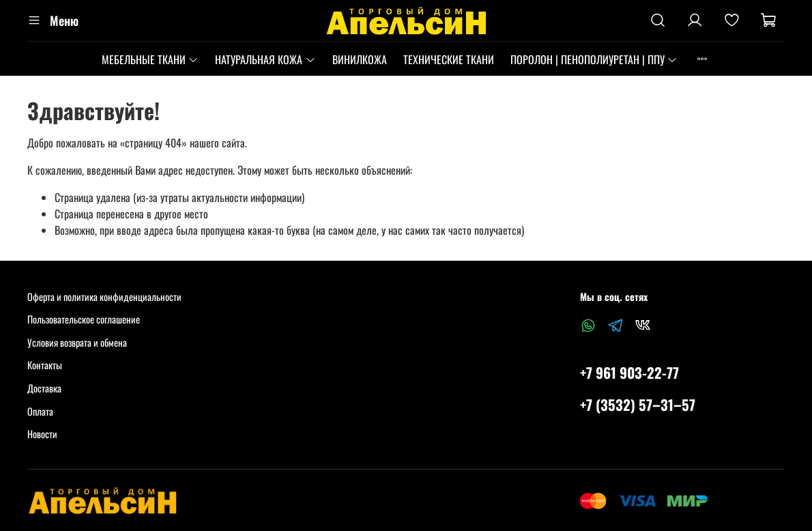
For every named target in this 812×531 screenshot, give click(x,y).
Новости (42, 434)
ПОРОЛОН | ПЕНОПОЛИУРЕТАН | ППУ (594, 59)
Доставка (44, 388)
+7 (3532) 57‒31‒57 (638, 404)
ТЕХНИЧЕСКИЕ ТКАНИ (449, 59)
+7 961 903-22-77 (629, 372)
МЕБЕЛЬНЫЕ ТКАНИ (150, 59)
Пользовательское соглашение (84, 319)
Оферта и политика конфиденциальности (104, 297)
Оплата (40, 411)
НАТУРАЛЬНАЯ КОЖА (265, 59)
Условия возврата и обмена (77, 342)
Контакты (45, 365)
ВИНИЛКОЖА (360, 59)
